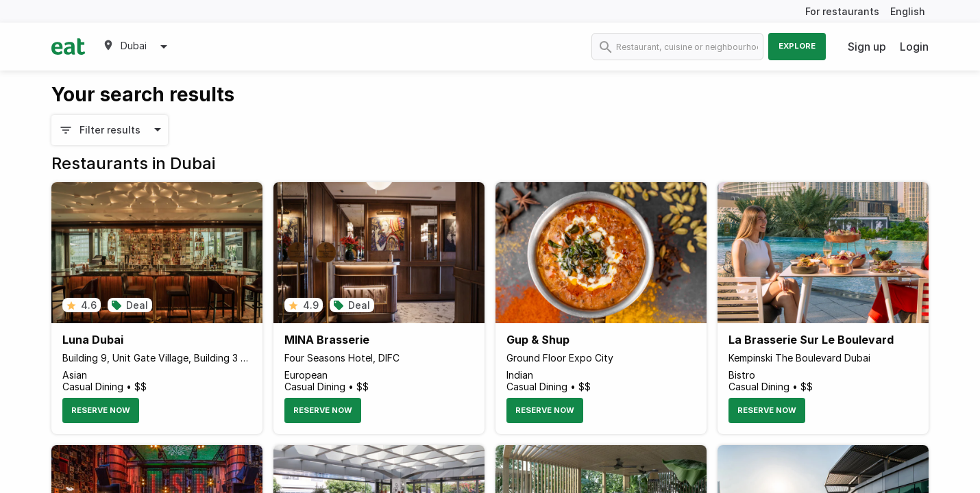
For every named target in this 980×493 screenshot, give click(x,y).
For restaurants (842, 11)
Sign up (867, 47)
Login (914, 47)
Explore (797, 46)
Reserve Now (101, 410)
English (908, 11)
